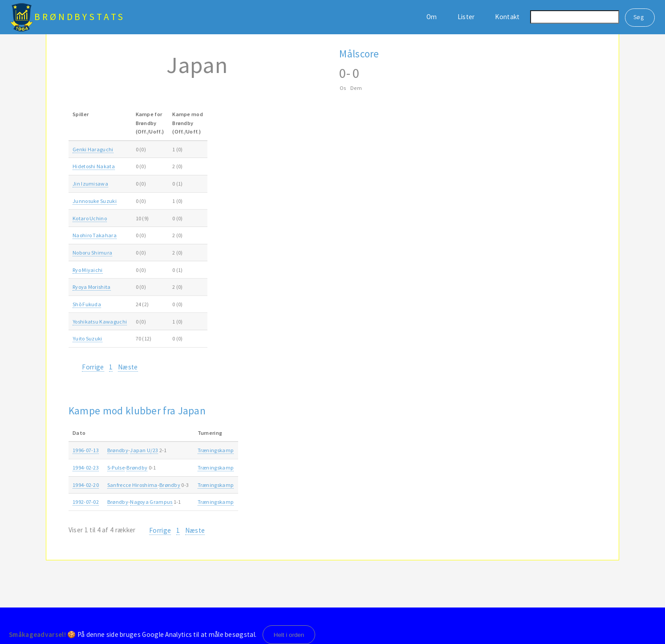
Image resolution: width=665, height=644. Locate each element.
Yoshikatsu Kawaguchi (100, 322)
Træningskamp (216, 450)
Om (432, 17)
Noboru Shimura (92, 253)
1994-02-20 (86, 485)
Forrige (93, 367)
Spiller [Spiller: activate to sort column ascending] (81, 114)
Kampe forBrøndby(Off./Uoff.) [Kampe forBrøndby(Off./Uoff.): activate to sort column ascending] (150, 123)
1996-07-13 (86, 450)
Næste (128, 367)
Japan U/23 (144, 450)
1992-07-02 (86, 502)
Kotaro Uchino (90, 218)
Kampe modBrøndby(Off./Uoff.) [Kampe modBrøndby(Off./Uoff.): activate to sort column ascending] (188, 123)
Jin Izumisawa (90, 184)
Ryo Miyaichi (88, 270)
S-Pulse (116, 468)
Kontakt (507, 17)
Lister (466, 17)
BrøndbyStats (80, 17)
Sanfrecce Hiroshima (132, 485)
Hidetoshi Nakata (94, 166)
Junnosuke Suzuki (95, 201)
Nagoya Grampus (151, 502)
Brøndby (118, 450)
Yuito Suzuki (87, 338)
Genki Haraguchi (93, 149)
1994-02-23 (86, 468)
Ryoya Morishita (92, 287)
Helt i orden (289, 635)
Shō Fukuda (87, 304)
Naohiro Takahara (95, 235)
